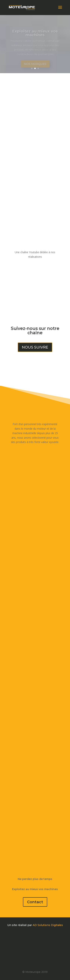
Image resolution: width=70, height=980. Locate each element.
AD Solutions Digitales (48, 925)
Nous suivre (35, 347)
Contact (35, 902)
